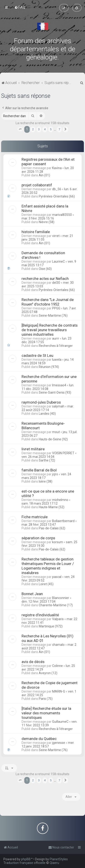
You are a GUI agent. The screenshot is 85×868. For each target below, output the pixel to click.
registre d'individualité (40, 615)
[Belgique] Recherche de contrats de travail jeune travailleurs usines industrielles (50, 330)
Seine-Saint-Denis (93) (55, 392)
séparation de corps (38, 538)
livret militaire (33, 449)
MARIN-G (59, 691)
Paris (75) (46, 699)
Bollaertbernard (63, 521)
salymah (58, 406)
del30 (56, 283)
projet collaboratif (37, 185)
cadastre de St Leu (37, 355)
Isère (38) (46, 481)
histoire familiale (36, 232)
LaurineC (58, 261)
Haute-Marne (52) (52, 507)
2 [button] (33, 129)
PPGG (56, 308)
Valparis (58, 619)
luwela (57, 360)
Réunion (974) (49, 367)
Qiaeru (54, 863)
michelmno (60, 500)
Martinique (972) (51, 626)
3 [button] (39, 129)
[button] (20, 129)
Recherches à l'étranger (56, 346)
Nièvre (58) (47, 222)
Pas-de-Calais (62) (52, 528)
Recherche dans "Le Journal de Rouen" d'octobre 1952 (48, 302)
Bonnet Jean (32, 594)
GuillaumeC (60, 722)
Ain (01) (44, 175)
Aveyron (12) (48, 673)
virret (56, 236)
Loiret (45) (46, 584)
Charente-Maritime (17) (56, 605)
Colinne (57, 666)
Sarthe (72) (47, 460)
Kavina (57, 168)
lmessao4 (59, 385)
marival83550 (62, 215)
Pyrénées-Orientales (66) (57, 196)
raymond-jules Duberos (41, 402)
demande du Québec (39, 739)
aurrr (56, 338)
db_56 (57, 189)
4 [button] (45, 129)
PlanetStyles (59, 859)
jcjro (55, 474)
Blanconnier (61, 598)
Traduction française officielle (24, 863)
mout (56, 432)
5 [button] (51, 129)
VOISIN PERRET (63, 453)
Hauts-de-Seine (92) (53, 439)
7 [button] (59, 129)
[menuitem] (20, 7)
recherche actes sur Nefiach (45, 279)
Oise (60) (45, 269)
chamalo (58, 645)
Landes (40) (47, 414)
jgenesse (59, 743)
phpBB (26, 859)
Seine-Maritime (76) (53, 316)
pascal (57, 577)
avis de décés (33, 662)
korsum (58, 542)
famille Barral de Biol (39, 470)
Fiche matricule (35, 517)
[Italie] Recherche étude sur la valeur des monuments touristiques (46, 713)
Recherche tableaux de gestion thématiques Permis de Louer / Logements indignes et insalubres (48, 566)
